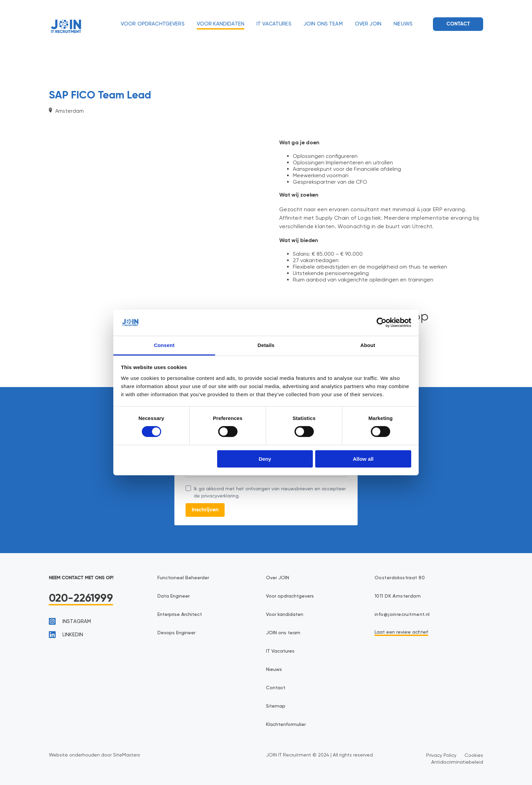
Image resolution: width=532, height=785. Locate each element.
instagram (70, 621)
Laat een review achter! (401, 632)
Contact (458, 24)
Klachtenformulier (286, 725)
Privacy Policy (441, 755)
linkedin (66, 635)
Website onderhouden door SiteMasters (94, 755)
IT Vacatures (274, 24)
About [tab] (368, 345)
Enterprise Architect (180, 615)
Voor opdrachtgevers (153, 24)
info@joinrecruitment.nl (402, 615)
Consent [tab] (164, 345)
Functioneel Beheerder (183, 578)
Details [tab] (266, 345)
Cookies (474, 755)
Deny (265, 459)
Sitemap (276, 706)
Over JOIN (368, 24)
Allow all (363, 459)
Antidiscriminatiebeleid (457, 762)
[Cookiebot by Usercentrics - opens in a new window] (382, 323)
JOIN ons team (323, 24)
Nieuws (403, 24)
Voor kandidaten (221, 24)
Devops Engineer (176, 633)
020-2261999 (81, 599)
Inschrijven (205, 510)
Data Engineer (174, 596)
